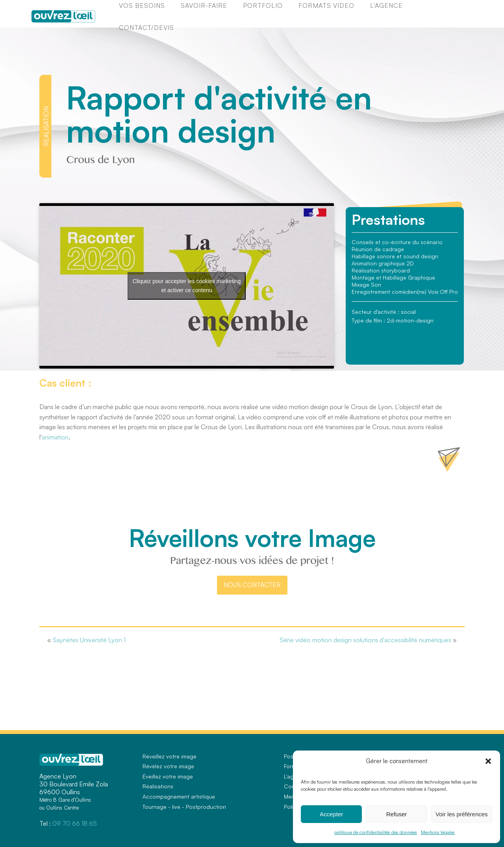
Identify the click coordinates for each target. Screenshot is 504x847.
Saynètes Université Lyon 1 (89, 640)
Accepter (331, 814)
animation (55, 437)
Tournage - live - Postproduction (184, 807)
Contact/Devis (146, 28)
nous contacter (252, 585)
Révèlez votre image (168, 766)
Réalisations (158, 786)
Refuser (397, 814)
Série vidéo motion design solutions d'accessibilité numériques (365, 640)
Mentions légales (438, 832)
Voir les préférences (462, 814)
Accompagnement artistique (179, 796)
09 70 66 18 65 (75, 823)
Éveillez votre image (168, 776)
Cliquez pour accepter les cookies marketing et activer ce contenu (187, 286)
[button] (488, 761)
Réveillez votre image (170, 756)
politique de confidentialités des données (376, 832)
